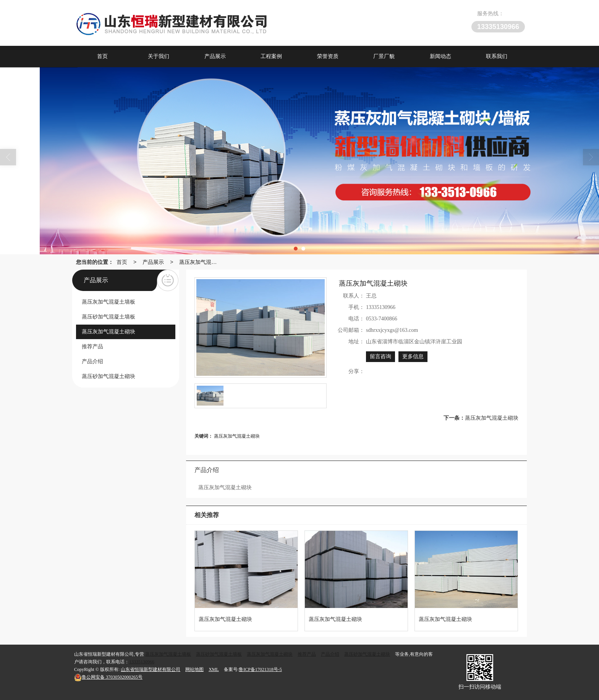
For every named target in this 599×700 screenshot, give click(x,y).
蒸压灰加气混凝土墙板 (168, 654)
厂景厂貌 (384, 56)
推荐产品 (307, 654)
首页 (102, 56)
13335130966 (142, 662)
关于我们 (159, 56)
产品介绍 (330, 654)
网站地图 (194, 669)
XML (214, 669)
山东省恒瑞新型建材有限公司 (151, 669)
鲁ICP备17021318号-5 (260, 669)
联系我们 (497, 56)
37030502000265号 (108, 677)
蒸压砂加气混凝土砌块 (367, 654)
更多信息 (413, 356)
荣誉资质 (328, 56)
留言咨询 (380, 356)
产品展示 (215, 56)
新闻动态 (440, 56)
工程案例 (271, 56)
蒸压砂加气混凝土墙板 (219, 654)
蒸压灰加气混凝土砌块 (200, 262)
